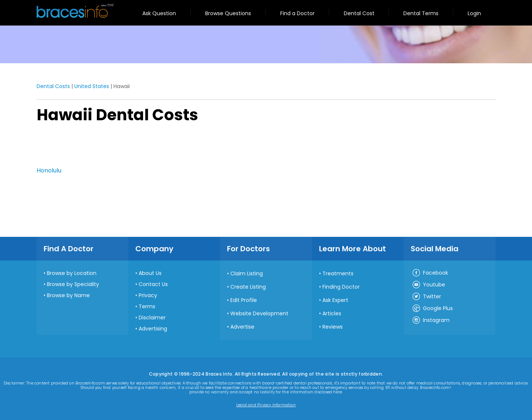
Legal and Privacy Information (266, 405)
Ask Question (159, 13)
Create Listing (248, 287)
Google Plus (432, 309)
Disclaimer (152, 317)
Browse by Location (72, 273)
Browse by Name (68, 295)
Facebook (430, 273)
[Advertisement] (74, 147)
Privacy (148, 295)
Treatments (338, 273)
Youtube (428, 285)
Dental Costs (53, 86)
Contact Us (153, 284)
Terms (147, 306)
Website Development (259, 313)
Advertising (153, 329)
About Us (150, 273)
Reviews (333, 327)
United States (92, 86)
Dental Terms (421, 13)
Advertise (242, 327)
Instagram (431, 320)
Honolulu (49, 170)
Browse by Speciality (73, 284)
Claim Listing (247, 273)
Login (474, 13)
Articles (332, 313)
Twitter (426, 297)
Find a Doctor (297, 13)
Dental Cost (359, 13)
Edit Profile (244, 300)
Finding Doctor (341, 287)
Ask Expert (335, 300)
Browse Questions (228, 13)
